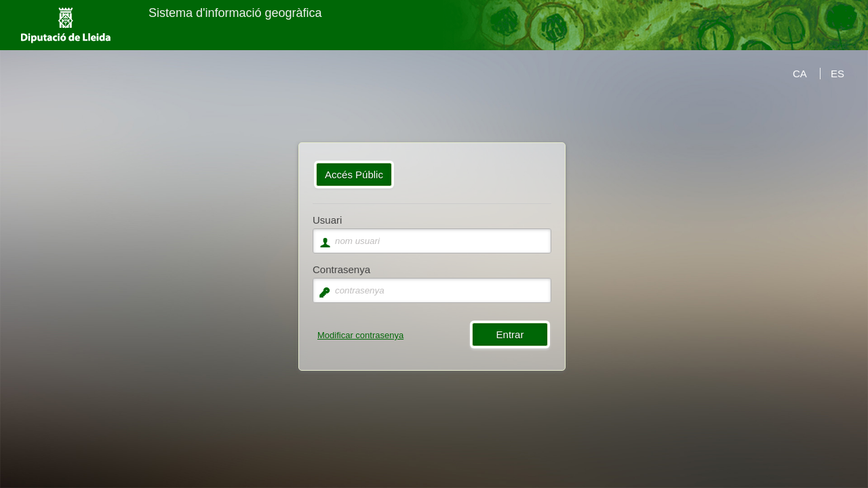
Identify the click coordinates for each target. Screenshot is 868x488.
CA (800, 74)
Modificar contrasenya (360, 335)
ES (837, 74)
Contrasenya (341, 269)
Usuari (327, 220)
